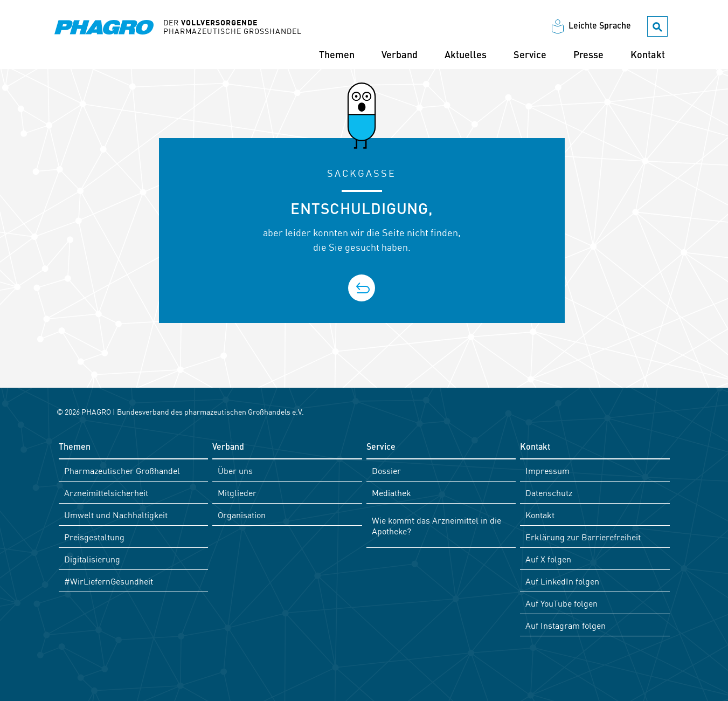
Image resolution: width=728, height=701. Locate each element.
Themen (337, 56)
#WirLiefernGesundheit (109, 581)
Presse (588, 56)
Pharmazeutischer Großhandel (122, 470)
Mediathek (391, 492)
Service (530, 56)
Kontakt (648, 56)
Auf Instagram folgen (566, 625)
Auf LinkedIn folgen (562, 581)
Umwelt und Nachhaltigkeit (116, 514)
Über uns (235, 470)
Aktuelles (466, 56)
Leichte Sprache (600, 26)
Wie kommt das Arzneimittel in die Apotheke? (436, 525)
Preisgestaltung (94, 537)
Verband (400, 56)
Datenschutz (549, 492)
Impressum (547, 470)
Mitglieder (237, 492)
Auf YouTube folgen (561, 603)
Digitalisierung (92, 559)
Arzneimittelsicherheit (106, 492)
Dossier (386, 470)
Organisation (242, 514)
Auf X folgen (548, 559)
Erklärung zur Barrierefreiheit (583, 537)
